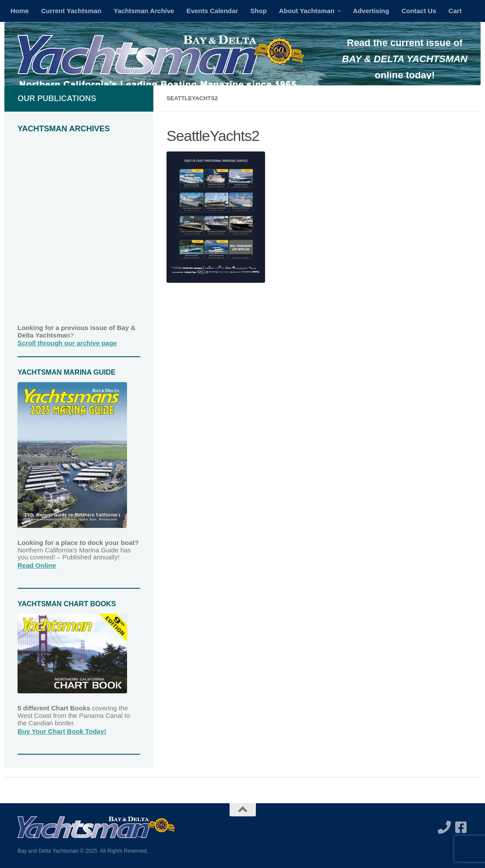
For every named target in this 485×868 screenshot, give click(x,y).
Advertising (371, 11)
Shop (258, 11)
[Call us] (444, 827)
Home (20, 11)
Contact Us (419, 11)
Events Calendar (212, 11)
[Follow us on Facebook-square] (461, 827)
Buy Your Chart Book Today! (62, 731)
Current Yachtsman (71, 11)
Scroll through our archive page (67, 343)
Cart (455, 11)
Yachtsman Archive (144, 11)
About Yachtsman (307, 11)
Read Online (37, 565)
